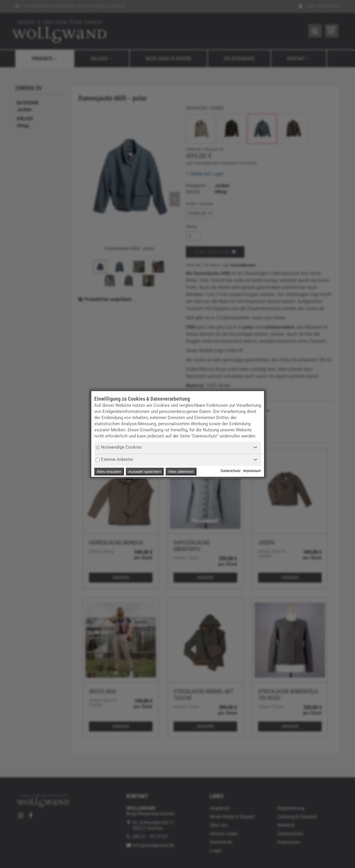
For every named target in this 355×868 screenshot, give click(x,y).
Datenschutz (231, 471)
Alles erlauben (109, 472)
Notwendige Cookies (119, 447)
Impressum (252, 471)
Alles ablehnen (181, 472)
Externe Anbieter (114, 459)
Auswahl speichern (145, 472)
